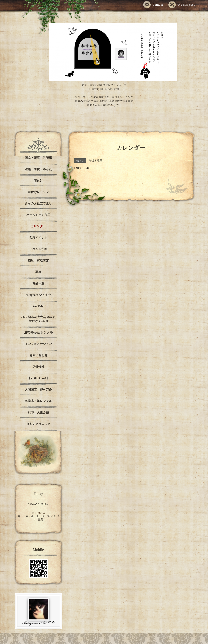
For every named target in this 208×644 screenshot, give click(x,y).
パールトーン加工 (38, 215)
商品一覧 (38, 283)
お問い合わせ (38, 355)
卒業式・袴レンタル (38, 401)
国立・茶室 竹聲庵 (38, 158)
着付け (38, 181)
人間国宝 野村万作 (40, 390)
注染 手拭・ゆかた (38, 169)
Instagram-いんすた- (38, 295)
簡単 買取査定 (38, 261)
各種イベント (38, 238)
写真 (38, 272)
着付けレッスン (38, 192)
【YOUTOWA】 (38, 378)
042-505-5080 (182, 5)
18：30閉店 (38, 513)
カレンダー (38, 226)
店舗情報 (38, 367)
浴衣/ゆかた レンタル (38, 332)
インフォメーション (38, 344)
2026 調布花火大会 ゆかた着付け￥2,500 (38, 319)
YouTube (38, 306)
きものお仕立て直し (38, 203)
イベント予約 (38, 249)
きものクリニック (38, 424)
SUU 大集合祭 (38, 412)
